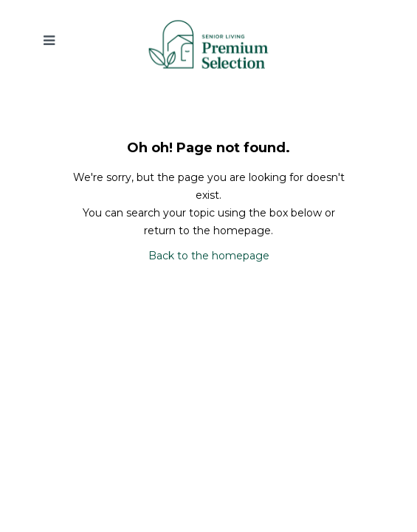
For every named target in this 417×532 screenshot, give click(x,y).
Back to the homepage (209, 256)
